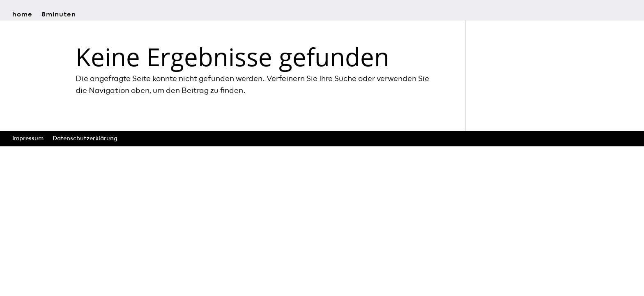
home (22, 15)
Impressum (28, 139)
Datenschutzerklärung (85, 139)
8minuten (59, 15)
